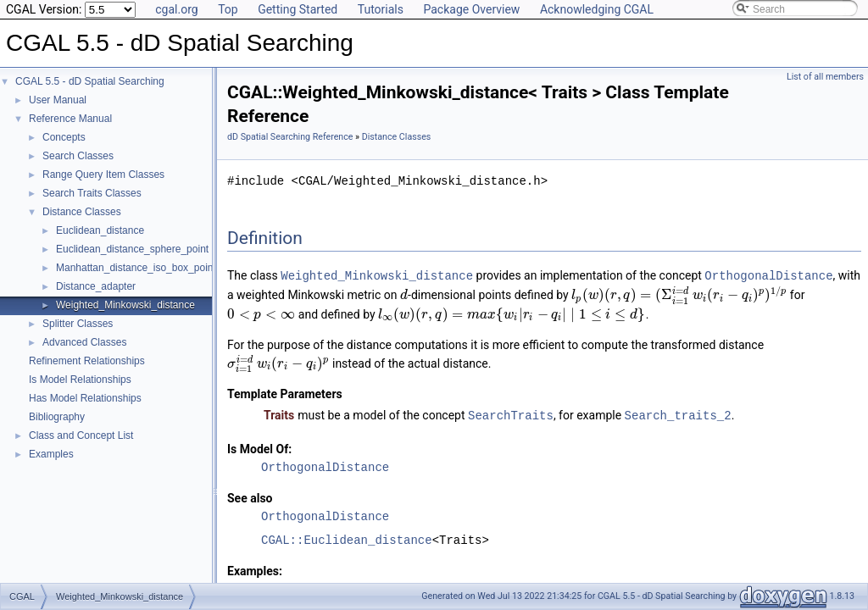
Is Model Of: (259, 447)
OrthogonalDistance (768, 275)
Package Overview (471, 9)
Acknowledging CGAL (597, 9)
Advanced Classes (84, 342)
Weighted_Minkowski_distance (125, 305)
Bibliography (57, 417)
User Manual (58, 100)
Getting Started (298, 9)
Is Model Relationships (80, 380)
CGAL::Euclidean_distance (347, 538)
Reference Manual (70, 119)
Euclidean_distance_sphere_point (132, 249)
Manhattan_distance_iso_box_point (136, 268)
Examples (51, 454)
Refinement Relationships (87, 361)
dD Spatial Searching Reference (290, 137)
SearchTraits (511, 414)
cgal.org (176, 9)
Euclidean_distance (100, 230)
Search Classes (78, 156)
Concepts (64, 137)
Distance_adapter (96, 286)
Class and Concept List (81, 435)
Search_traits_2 (678, 414)
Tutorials (381, 9)
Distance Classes (82, 212)
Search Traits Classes (92, 193)
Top (228, 9)
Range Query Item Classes (103, 175)
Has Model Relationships (85, 398)
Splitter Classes (78, 324)
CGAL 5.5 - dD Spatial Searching (90, 81)
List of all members (825, 77)
